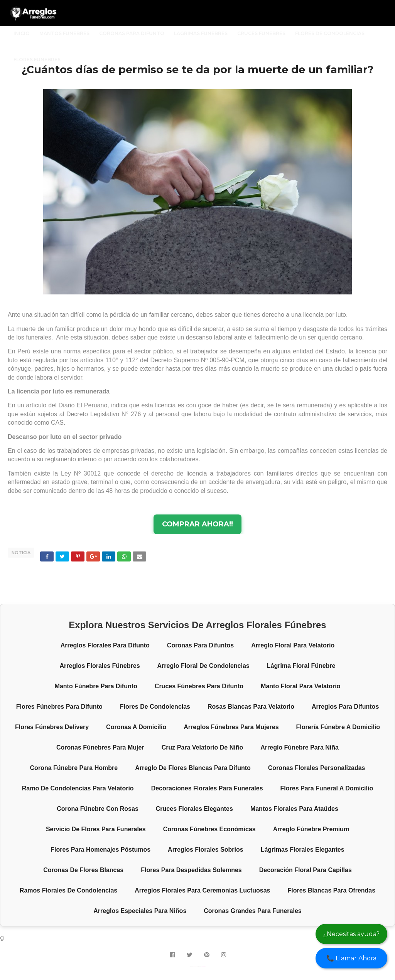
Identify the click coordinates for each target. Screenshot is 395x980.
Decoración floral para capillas (306, 870)
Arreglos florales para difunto (105, 645)
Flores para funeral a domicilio (327, 788)
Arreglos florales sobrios (206, 850)
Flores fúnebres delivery (52, 727)
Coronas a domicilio (136, 727)
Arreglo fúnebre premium (311, 829)
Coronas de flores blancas (83, 870)
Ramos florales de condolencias (68, 890)
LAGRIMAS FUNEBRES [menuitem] (201, 33)
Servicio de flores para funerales (96, 829)
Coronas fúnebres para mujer (100, 747)
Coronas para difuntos (200, 645)
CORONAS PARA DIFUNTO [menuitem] (132, 33)
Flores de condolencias (155, 707)
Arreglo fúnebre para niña (300, 747)
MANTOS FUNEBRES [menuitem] (64, 33)
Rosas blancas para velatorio (251, 707)
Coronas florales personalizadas (317, 768)
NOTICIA (21, 553)
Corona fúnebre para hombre (74, 768)
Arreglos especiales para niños (140, 911)
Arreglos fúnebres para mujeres (231, 727)
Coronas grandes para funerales (252, 911)
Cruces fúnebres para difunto (199, 686)
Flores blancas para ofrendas (332, 890)
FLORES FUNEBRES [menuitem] (37, 60)
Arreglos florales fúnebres (100, 666)
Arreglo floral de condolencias (203, 666)
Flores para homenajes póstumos (100, 850)
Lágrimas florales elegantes (303, 850)
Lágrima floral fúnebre (301, 666)
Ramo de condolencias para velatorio (78, 788)
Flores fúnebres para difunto (59, 707)
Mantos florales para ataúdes (294, 809)
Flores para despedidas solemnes (191, 870)
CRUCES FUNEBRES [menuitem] (261, 33)
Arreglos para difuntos (345, 707)
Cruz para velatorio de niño (203, 747)
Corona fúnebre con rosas (98, 809)
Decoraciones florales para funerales (207, 788)
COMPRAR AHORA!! (197, 524)
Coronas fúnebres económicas (209, 829)
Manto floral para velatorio (300, 686)
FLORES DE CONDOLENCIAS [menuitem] (330, 33)
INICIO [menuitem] (22, 33)
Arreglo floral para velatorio (293, 645)
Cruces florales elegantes (194, 809)
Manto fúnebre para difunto (96, 686)
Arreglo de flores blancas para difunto (193, 768)
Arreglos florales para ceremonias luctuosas (202, 890)
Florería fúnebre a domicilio (338, 727)
